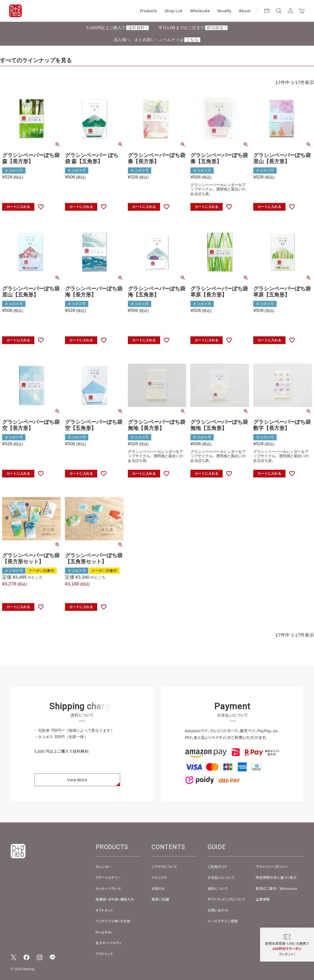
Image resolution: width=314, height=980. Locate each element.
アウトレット (105, 954)
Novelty (224, 11)
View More (77, 786)
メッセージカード (109, 888)
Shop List (174, 11)
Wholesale (200, 11)
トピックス (159, 877)
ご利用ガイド (217, 867)
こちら (192, 40)
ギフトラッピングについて (226, 899)
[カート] (302, 11)
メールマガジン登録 (223, 921)
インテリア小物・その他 (113, 921)
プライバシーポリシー (272, 867)
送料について (218, 888)
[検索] (278, 11)
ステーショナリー (108, 877)
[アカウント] (290, 11)
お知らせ (158, 888)
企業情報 (263, 899)
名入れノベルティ (109, 943)
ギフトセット (105, 910)
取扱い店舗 (160, 899)
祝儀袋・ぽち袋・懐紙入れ (115, 899)
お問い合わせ (218, 910)
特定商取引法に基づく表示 (276, 877)
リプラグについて (164, 867)
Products (149, 11)
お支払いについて (221, 877)
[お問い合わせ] (267, 11)
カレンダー (104, 867)
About (245, 11)
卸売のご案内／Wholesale (277, 888)
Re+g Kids (104, 932)
